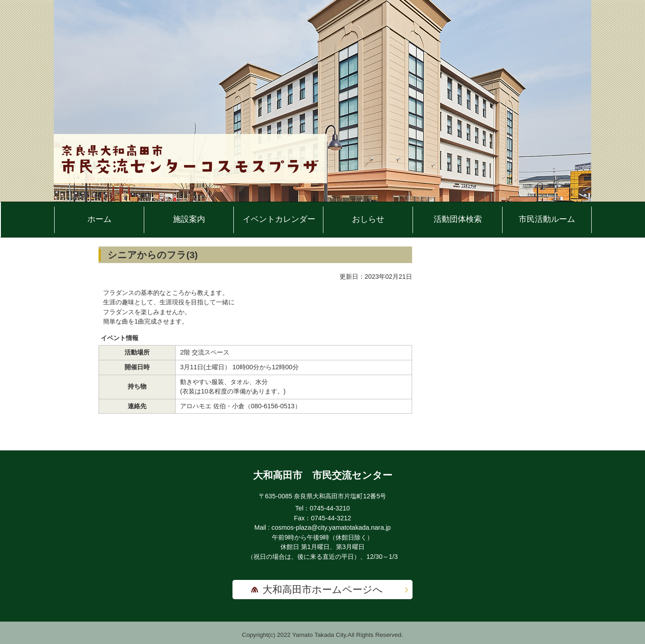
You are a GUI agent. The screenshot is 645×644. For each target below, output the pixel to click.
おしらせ (368, 219)
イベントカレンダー (279, 219)
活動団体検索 (458, 219)
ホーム (99, 219)
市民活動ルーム (547, 219)
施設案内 (189, 219)
